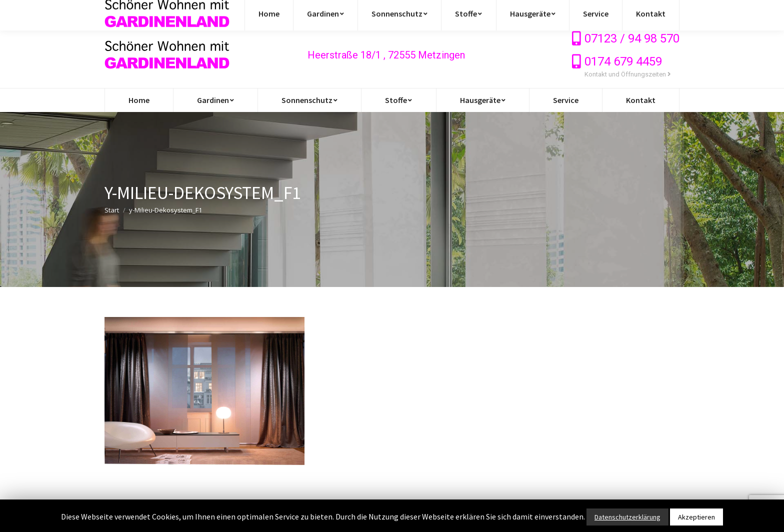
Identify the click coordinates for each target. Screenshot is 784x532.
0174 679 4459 (623, 61)
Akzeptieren (696, 517)
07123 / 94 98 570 (632, 38)
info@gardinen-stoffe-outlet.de (166, 11)
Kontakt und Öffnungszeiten (628, 74)
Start (112, 210)
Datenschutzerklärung (627, 517)
